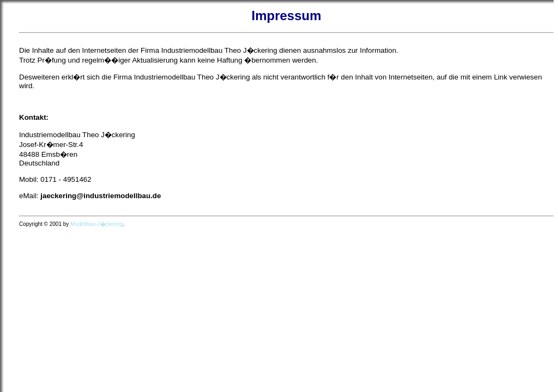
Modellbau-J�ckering (97, 224)
